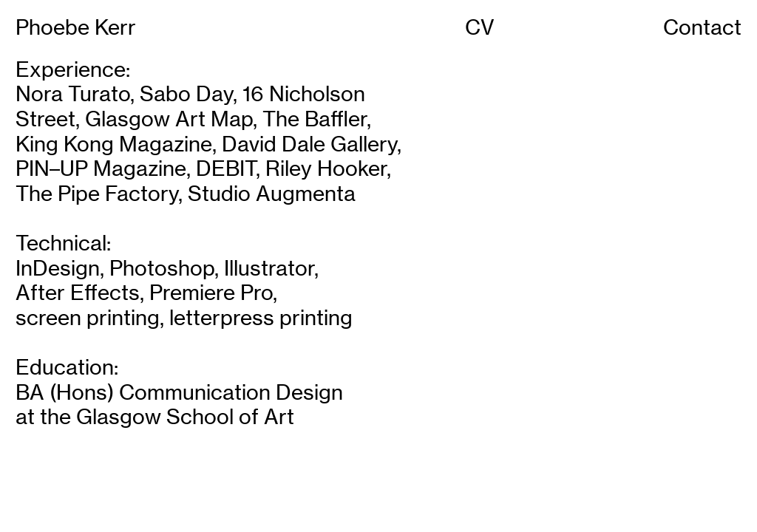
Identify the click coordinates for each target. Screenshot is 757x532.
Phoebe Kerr (76, 27)
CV (480, 27)
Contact (702, 27)
